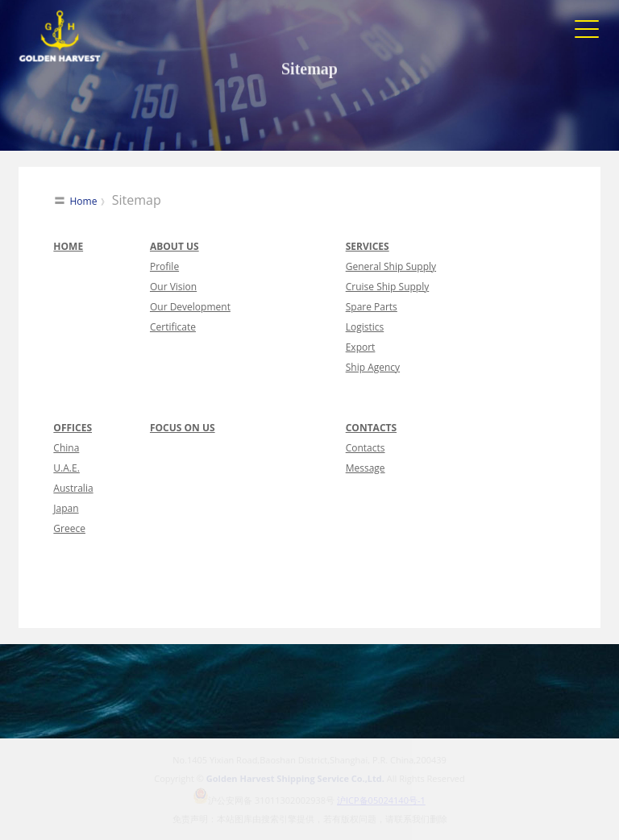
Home (84, 201)
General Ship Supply (391, 266)
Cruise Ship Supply (388, 287)
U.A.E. (66, 468)
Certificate (173, 327)
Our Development (190, 307)
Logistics (365, 327)
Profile (164, 266)
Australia (73, 488)
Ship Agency (373, 367)
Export (361, 347)
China (66, 448)
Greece (69, 528)
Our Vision (173, 287)
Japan (66, 508)
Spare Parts (372, 307)
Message (366, 468)
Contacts (366, 448)
